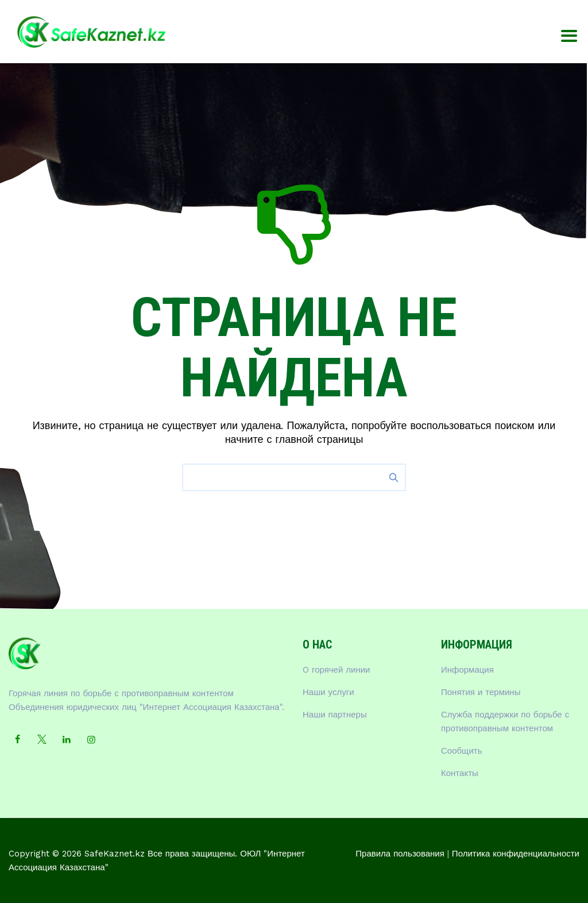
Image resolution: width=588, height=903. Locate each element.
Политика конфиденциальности (516, 854)
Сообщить (462, 751)
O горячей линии (336, 670)
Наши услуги (328, 692)
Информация (467, 670)
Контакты (460, 773)
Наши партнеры (335, 715)
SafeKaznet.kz (115, 854)
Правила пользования (400, 854)
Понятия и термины (481, 692)
